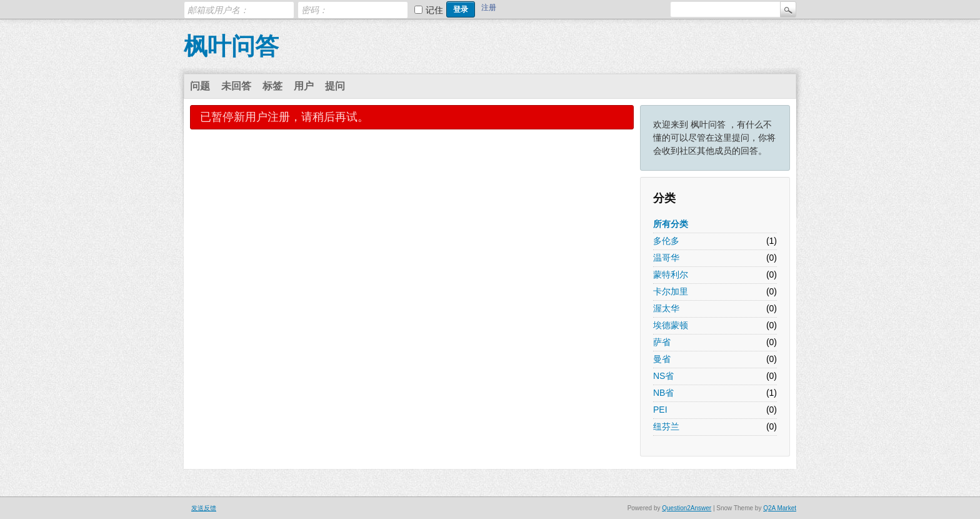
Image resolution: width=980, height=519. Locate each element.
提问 (335, 86)
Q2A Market (780, 508)
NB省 (663, 393)
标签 (272, 86)
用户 (304, 86)
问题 (200, 86)
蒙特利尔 (671, 275)
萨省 (662, 342)
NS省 (663, 376)
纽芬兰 (666, 426)
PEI (660, 410)
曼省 (662, 359)
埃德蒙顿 (671, 325)
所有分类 (671, 224)
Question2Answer (687, 508)
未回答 (236, 86)
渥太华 (666, 308)
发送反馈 (204, 508)
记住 (434, 10)
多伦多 (666, 241)
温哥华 (666, 258)
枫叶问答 (231, 46)
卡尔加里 (671, 291)
